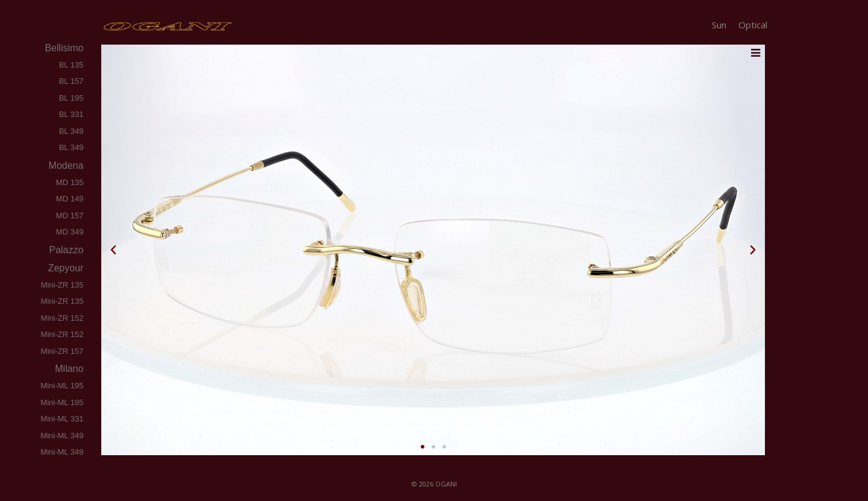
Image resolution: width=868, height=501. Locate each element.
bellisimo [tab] (63, 48)
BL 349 (71, 131)
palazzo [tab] (65, 250)
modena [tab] (65, 165)
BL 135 (71, 65)
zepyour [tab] (64, 268)
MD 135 (70, 182)
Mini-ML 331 (62, 419)
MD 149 (70, 199)
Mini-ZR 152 (62, 318)
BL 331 (71, 114)
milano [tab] (68, 369)
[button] (113, 250)
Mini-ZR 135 (62, 285)
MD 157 (70, 216)
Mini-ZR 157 (62, 351)
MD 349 (70, 232)
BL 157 (71, 81)
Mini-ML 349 (62, 436)
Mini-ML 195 (62, 386)
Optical (753, 25)
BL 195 (71, 98)
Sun (719, 25)
